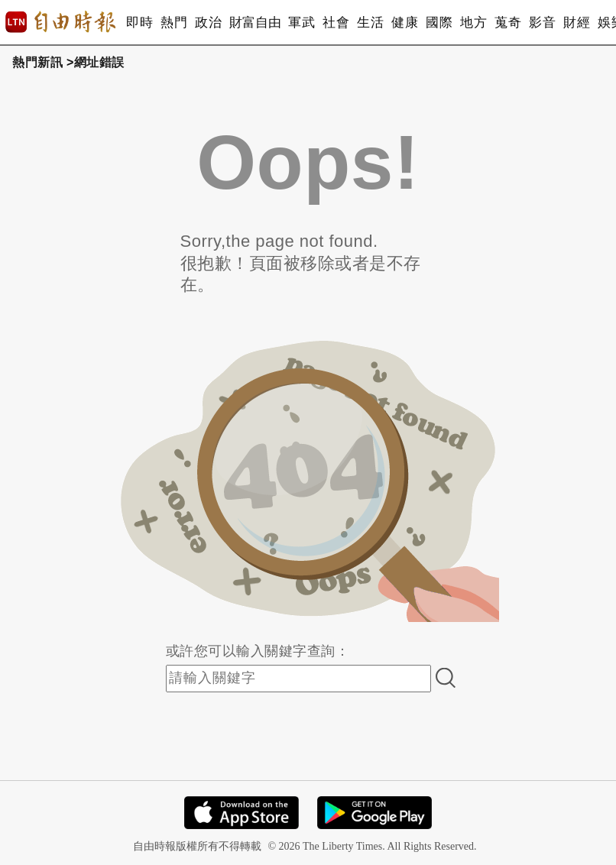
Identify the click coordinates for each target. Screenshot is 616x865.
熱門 (174, 23)
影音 (542, 23)
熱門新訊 (37, 62)
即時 (139, 23)
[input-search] (298, 679)
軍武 (302, 23)
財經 (577, 23)
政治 (208, 23)
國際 (439, 23)
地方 (473, 23)
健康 (405, 23)
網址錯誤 (99, 62)
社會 (336, 23)
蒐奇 (508, 23)
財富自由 (255, 23)
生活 (370, 23)
